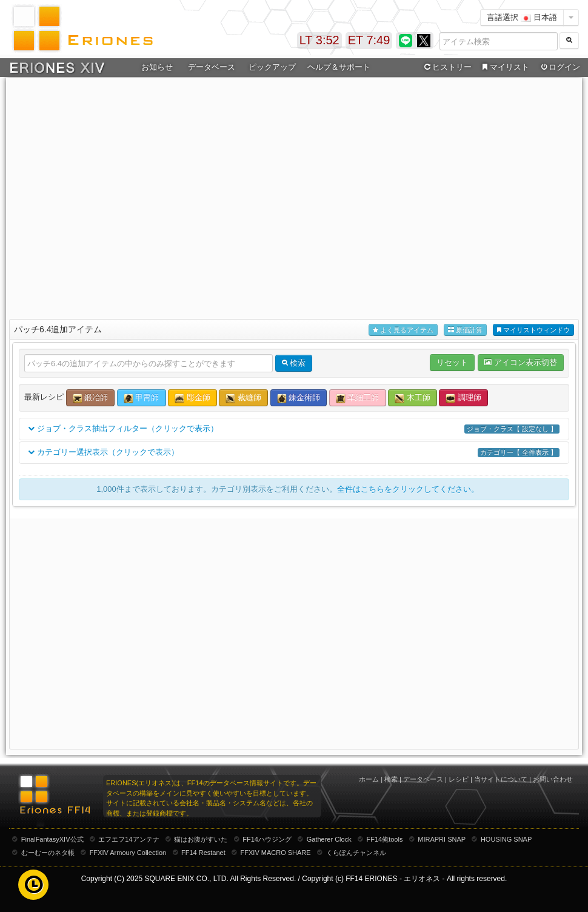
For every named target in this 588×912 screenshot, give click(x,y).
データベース (212, 67)
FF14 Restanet (203, 853)
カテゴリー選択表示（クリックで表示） (294, 453)
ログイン (560, 67)
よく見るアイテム (403, 330)
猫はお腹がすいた (201, 839)
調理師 (463, 398)
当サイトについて (501, 779)
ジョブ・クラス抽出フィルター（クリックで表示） (294, 429)
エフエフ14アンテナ (129, 839)
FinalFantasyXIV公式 (52, 839)
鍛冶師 (91, 398)
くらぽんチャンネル (356, 853)
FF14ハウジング (267, 839)
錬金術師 (299, 398)
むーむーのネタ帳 (48, 853)
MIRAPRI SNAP (442, 839)
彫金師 (192, 398)
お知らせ (157, 67)
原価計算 (465, 330)
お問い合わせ (553, 779)
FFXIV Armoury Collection (128, 853)
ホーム (369, 779)
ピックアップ (272, 67)
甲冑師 (142, 398)
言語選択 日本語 (522, 17)
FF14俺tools (385, 839)
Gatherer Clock (329, 839)
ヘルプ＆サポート (339, 67)
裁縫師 (243, 398)
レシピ (459, 779)
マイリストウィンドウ (533, 330)
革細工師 (358, 398)
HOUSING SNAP (506, 839)
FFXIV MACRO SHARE (276, 853)
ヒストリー (446, 67)
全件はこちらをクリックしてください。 (408, 489)
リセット (452, 362)
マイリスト (504, 67)
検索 (391, 779)
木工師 (413, 398)
